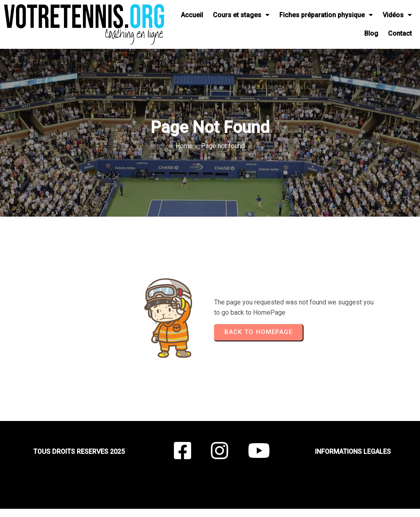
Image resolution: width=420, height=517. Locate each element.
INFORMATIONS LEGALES (353, 452)
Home (184, 146)
